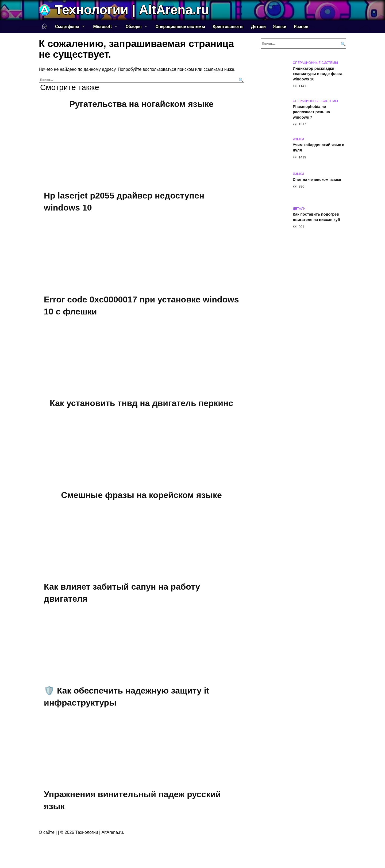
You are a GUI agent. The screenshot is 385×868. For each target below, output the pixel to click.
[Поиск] (240, 80)
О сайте (47, 832)
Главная (44, 26)
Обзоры (134, 27)
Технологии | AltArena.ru (132, 10)
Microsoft (102, 27)
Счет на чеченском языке (317, 180)
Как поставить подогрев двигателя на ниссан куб (316, 217)
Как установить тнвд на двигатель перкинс (141, 403)
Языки (280, 27)
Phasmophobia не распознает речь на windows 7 (311, 112)
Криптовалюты (228, 27)
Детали (258, 27)
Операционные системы (180, 27)
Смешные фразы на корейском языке (141, 495)
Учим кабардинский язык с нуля (318, 147)
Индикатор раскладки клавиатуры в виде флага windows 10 (318, 74)
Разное (301, 27)
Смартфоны (67, 27)
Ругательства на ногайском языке (141, 104)
